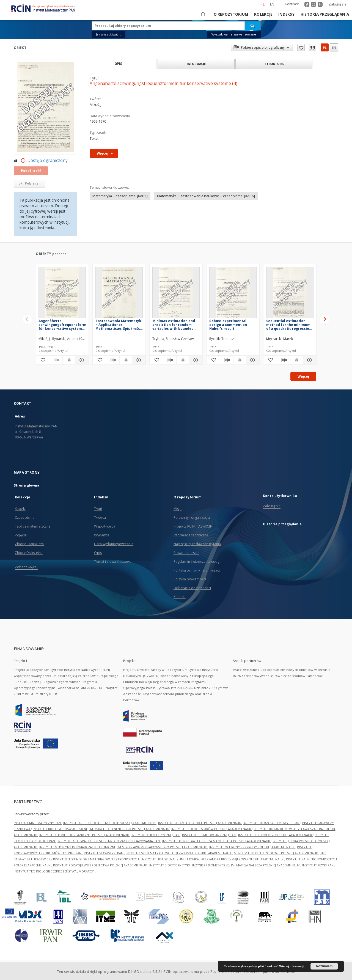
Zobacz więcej (26, 567)
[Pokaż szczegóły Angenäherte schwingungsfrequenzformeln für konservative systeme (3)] (81, 360)
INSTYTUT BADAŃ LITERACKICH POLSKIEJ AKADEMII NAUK (200, 823)
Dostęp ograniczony (41, 161)
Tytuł (98, 509)
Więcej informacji (292, 966)
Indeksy (286, 14)
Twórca (100, 518)
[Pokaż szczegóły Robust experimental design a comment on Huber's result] (252, 360)
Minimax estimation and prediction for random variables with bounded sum (174, 325)
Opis (98, 553)
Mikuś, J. (96, 105)
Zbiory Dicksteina (29, 553)
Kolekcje (263, 14)
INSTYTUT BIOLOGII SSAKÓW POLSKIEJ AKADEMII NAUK (212, 829)
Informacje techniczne (191, 535)
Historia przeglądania (325, 14)
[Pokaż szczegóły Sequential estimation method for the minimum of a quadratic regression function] (309, 360)
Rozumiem (324, 966)
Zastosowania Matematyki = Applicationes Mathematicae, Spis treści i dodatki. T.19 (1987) (119, 325)
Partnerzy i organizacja (192, 518)
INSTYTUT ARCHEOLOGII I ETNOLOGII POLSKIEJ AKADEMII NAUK (110, 823)
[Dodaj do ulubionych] (42, 360)
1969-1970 (98, 121)
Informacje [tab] (196, 64)
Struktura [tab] (274, 64)
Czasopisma (25, 518)
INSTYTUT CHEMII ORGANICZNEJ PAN (209, 835)
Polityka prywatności (190, 579)
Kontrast (292, 4)
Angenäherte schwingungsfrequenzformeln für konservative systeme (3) (62, 325)
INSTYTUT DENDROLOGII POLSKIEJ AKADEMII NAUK (276, 835)
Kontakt (180, 597)
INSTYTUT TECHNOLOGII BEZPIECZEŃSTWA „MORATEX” (54, 871)
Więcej (303, 376)
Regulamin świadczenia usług (196, 562)
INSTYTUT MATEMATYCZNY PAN (38, 823)
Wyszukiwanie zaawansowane (234, 34)
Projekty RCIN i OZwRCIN (193, 526)
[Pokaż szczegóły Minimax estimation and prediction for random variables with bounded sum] (195, 360)
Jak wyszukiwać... (109, 34)
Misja (178, 509)
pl (325, 47)
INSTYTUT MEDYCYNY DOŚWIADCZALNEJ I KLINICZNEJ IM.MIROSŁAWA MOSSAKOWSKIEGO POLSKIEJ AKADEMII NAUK (123, 847)
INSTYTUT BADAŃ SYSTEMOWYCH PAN (272, 823)
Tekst (94, 138)
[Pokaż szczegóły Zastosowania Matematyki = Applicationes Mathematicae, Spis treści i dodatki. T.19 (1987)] (138, 360)
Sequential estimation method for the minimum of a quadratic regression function (289, 325)
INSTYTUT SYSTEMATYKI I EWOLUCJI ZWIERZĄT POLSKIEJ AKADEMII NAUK (179, 853)
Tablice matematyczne (33, 526)
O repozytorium (231, 14)
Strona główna (27, 485)
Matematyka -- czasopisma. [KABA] (120, 196)
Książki (20, 509)
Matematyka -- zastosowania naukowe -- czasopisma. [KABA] (206, 196)
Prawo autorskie (186, 553)
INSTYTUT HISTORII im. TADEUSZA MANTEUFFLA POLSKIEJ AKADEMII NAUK (217, 841)
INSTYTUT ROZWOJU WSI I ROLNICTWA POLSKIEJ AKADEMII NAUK (100, 865)
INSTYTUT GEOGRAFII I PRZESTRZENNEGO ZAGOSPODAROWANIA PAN (109, 841)
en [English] (272, 4)
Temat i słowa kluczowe (113, 562)
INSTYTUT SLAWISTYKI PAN (104, 853)
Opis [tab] (118, 64)
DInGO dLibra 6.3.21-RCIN (150, 972)
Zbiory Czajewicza (29, 544)
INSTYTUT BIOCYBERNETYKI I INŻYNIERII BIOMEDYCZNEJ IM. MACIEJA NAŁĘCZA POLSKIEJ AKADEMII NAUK (225, 865)
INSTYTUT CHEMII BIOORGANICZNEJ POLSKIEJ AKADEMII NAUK (85, 835)
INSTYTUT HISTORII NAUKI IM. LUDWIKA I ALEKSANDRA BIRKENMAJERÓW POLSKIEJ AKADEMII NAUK (213, 859)
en (334, 47)
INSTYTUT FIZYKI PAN (318, 865)
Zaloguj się (338, 4)
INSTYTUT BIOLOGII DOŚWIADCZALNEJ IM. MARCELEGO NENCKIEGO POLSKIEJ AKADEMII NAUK (101, 829)
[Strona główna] (203, 14)
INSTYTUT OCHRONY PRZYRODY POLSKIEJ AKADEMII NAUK (252, 847)
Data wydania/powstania (114, 544)
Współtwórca (105, 526)
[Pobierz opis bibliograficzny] (56, 360)
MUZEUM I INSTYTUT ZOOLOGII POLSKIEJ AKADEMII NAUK (276, 853)
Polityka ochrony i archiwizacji (197, 570)
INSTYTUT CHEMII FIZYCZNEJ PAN (156, 835)
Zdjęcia (21, 535)
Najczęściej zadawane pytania (197, 544)
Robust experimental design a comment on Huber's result (228, 325)
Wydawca (102, 535)
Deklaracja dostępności (192, 588)
